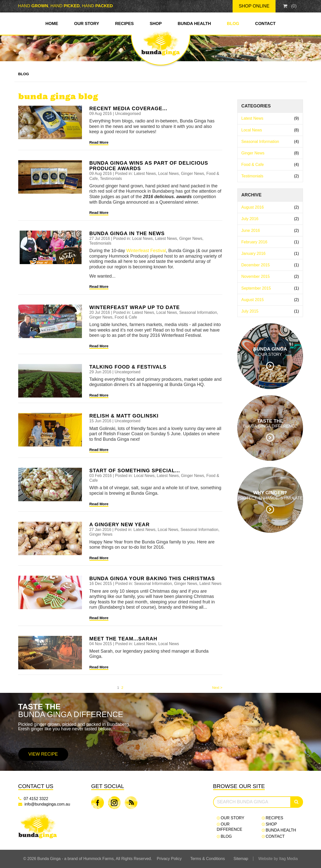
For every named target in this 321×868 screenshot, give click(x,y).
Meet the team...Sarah (123, 639)
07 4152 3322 (36, 799)
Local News (270, 130)
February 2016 (270, 242)
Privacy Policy (169, 859)
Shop (156, 24)
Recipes (125, 24)
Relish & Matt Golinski (124, 416)
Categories (256, 106)
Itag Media (288, 859)
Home (52, 24)
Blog (233, 24)
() (290, 6)
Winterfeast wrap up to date (135, 307)
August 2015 (270, 300)
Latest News (270, 118)
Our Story (87, 24)
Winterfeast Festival (146, 251)
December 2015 (270, 265)
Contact (265, 24)
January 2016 (270, 253)
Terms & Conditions (208, 859)
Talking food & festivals (128, 367)
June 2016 (270, 230)
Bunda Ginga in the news (127, 233)
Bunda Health (194, 24)
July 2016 (270, 219)
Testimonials (270, 176)
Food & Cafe (270, 165)
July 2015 (270, 311)
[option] (160, 732)
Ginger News (270, 153)
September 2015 (270, 288)
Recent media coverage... (128, 108)
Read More (99, 142)
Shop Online (254, 6)
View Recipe (43, 754)
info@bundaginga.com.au (47, 804)
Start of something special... (135, 470)
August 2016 (270, 207)
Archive (251, 195)
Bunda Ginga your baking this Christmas (152, 578)
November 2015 (270, 276)
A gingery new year (120, 524)
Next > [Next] (217, 688)
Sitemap (241, 859)
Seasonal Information (270, 142)
